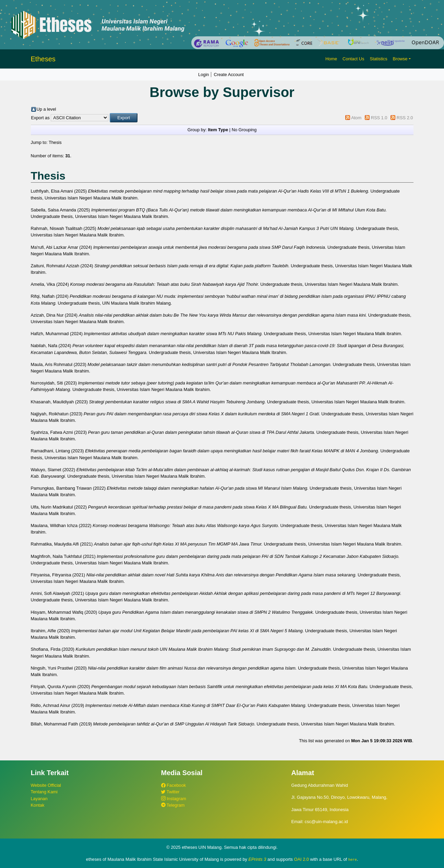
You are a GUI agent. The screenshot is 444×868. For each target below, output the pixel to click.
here (353, 859)
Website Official (46, 785)
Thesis (55, 142)
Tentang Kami (44, 792)
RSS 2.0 (405, 118)
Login (203, 75)
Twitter (170, 792)
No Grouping (244, 130)
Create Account (229, 75)
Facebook (174, 785)
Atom (356, 118)
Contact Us (353, 59)
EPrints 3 (257, 859)
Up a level (46, 109)
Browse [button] (400, 59)
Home (331, 59)
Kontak (38, 805)
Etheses (43, 59)
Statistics (378, 59)
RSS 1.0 (379, 118)
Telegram (173, 805)
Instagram (174, 799)
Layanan (39, 799)
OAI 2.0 (302, 859)
